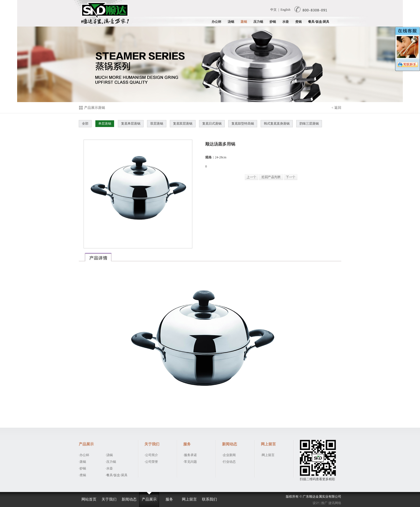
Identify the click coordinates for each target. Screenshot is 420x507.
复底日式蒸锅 (212, 124)
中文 (273, 10)
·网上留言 (268, 455)
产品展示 (149, 499)
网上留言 (189, 499)
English (285, 10)
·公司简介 (151, 455)
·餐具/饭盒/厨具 (117, 475)
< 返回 (336, 108)
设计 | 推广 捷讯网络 (327, 503)
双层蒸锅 (157, 124)
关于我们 (109, 499)
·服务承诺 (190, 455)
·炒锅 (82, 468)
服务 (169, 499)
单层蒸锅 (105, 124)
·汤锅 (109, 455)
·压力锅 (111, 462)
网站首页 (89, 499)
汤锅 (231, 22)
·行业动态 (229, 462)
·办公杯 (84, 455)
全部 (85, 124)
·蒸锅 (82, 462)
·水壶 (109, 468)
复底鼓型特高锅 (243, 124)
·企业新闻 (229, 455)
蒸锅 (244, 22)
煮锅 (298, 22)
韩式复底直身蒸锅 (277, 124)
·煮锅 (82, 475)
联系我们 (209, 499)
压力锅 (258, 22)
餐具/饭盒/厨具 (319, 22)
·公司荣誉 (151, 462)
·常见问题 (190, 462)
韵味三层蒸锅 (309, 124)
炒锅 (273, 22)
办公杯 (216, 22)
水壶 (286, 22)
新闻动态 (129, 499)
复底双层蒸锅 (183, 124)
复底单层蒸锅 (131, 124)
